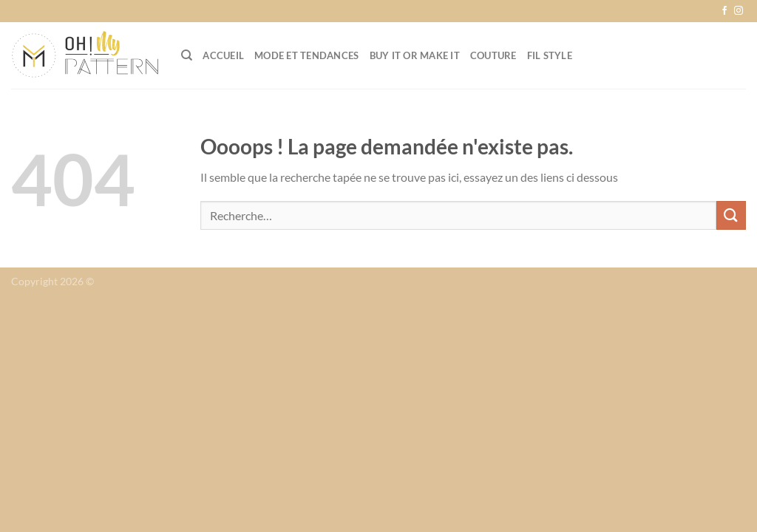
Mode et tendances (306, 55)
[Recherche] (187, 55)
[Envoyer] (731, 215)
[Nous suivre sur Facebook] (724, 11)
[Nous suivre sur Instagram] (739, 11)
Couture (493, 55)
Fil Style (550, 55)
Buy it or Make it (415, 55)
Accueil (223, 55)
